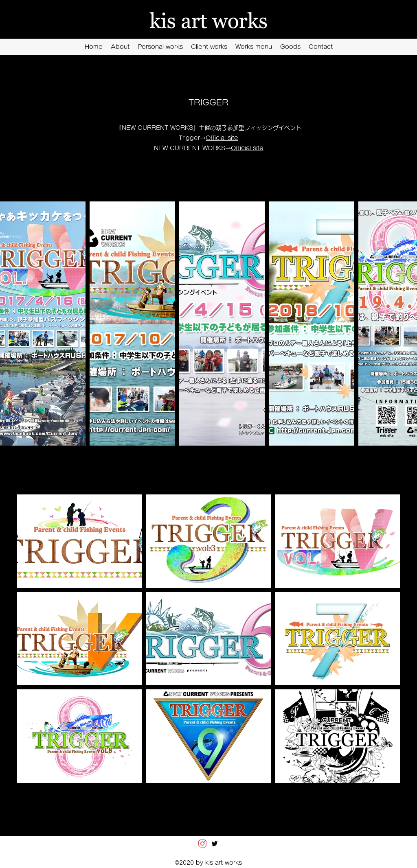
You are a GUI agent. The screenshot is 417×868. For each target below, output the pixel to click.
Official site (222, 138)
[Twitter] (215, 844)
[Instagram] (202, 844)
